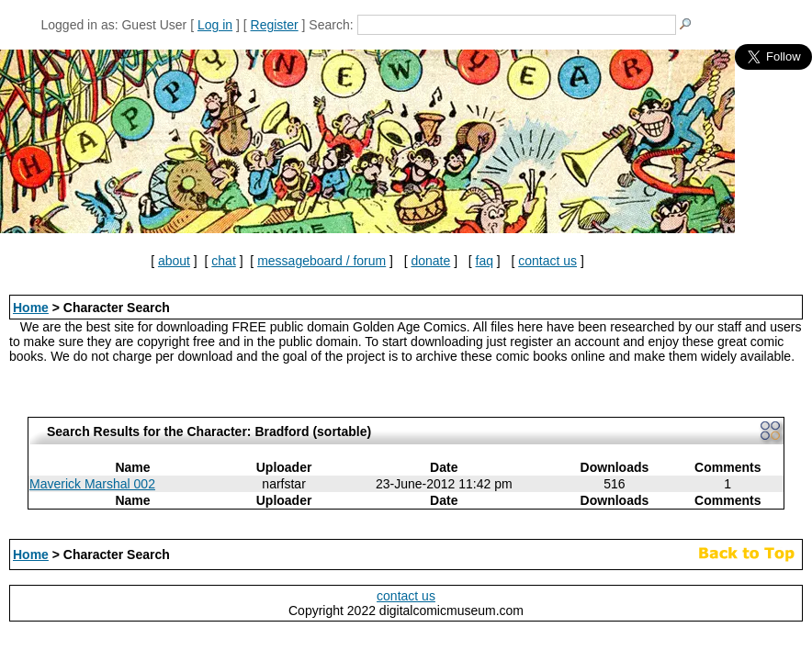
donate (430, 261)
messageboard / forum (321, 261)
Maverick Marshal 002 (92, 484)
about (174, 261)
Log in (215, 25)
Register (275, 25)
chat (223, 261)
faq (485, 261)
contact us (547, 261)
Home (31, 308)
